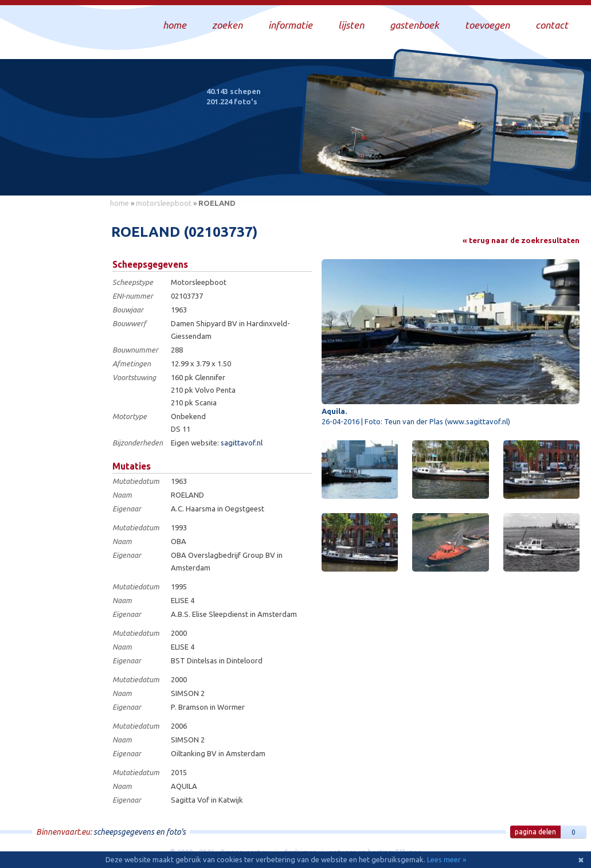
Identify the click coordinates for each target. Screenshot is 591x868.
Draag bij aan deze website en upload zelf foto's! (485, 175)
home (120, 203)
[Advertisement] (52, 385)
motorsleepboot (164, 203)
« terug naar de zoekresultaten (521, 240)
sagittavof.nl (242, 443)
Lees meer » (447, 859)
